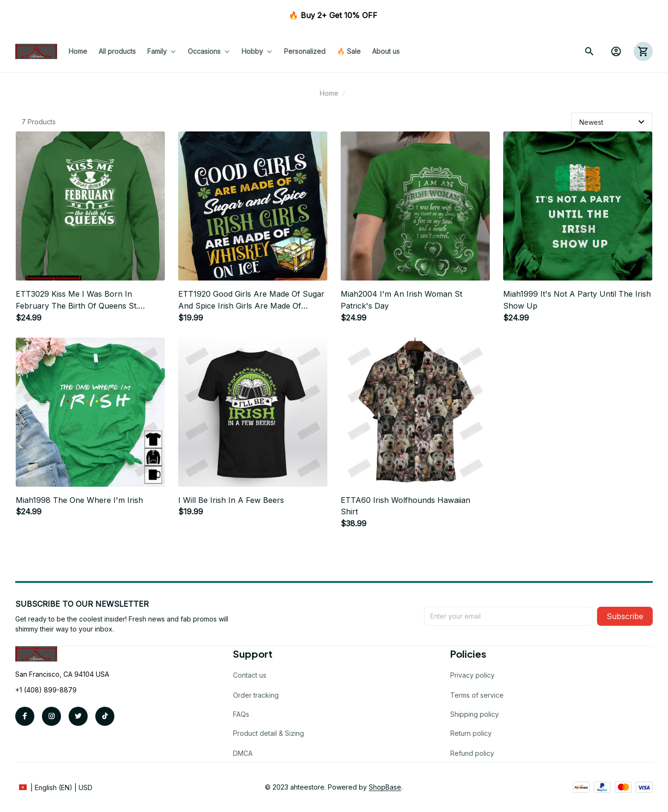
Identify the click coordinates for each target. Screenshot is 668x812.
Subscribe (625, 616)
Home (329, 93)
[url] (385, 787)
